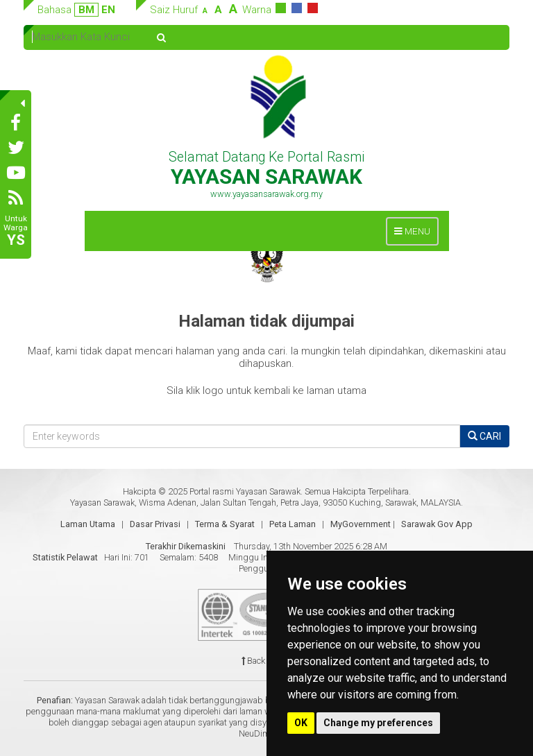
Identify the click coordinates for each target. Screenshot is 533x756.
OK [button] (301, 723)
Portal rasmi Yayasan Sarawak (245, 491)
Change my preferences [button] (378, 723)
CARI (484, 436)
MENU (416, 235)
